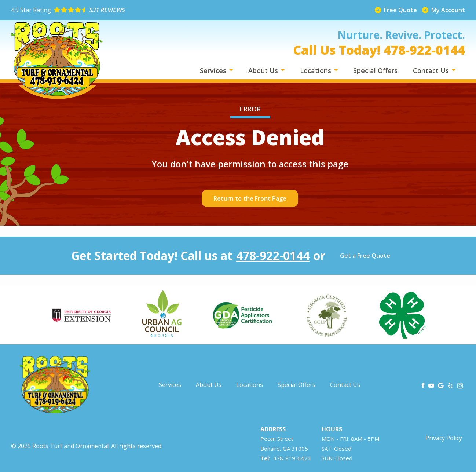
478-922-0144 (273, 256)
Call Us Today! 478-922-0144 (379, 50)
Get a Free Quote (365, 256)
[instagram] (460, 385)
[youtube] (431, 385)
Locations (316, 70)
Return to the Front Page (250, 198)
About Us (264, 70)
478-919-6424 (292, 458)
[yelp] (450, 385)
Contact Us (432, 70)
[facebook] (423, 385)
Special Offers (375, 70)
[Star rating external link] (125, 10)
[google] (441, 385)
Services (214, 70)
